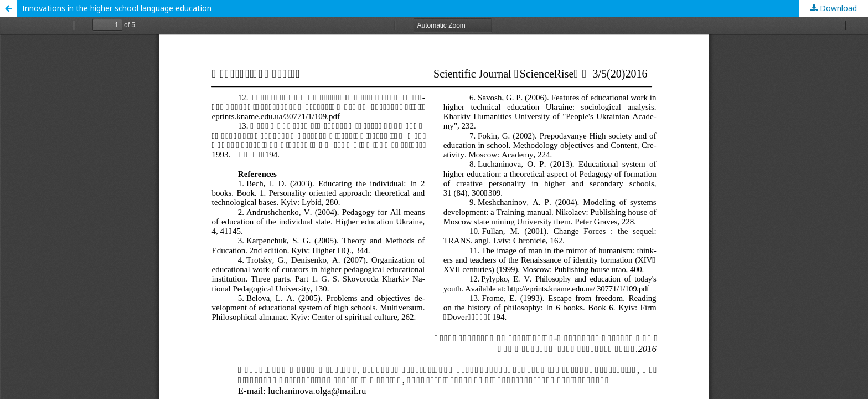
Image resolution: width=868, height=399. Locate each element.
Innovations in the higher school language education (117, 8)
